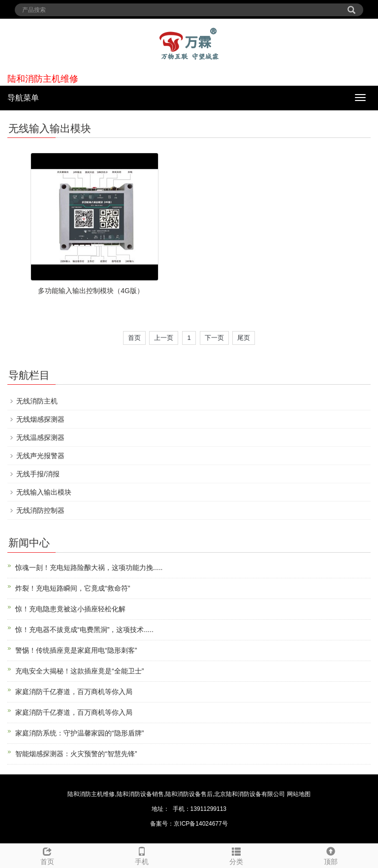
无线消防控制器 (40, 510)
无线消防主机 (37, 401)
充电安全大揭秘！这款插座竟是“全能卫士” (79, 671)
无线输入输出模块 (44, 492)
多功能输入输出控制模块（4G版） (91, 291)
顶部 (331, 855)
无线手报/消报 (38, 474)
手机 (142, 855)
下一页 (214, 338)
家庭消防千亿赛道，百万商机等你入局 (74, 692)
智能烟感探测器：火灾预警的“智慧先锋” (76, 754)
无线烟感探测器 (40, 419)
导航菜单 (23, 98)
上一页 (164, 338)
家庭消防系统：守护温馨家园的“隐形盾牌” (79, 733)
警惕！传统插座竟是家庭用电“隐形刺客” (76, 650)
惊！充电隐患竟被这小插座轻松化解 (70, 609)
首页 (134, 338)
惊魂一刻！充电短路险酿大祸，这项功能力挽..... (89, 568)
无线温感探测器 (40, 437)
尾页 (244, 338)
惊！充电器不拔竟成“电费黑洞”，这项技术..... (84, 630)
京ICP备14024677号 (201, 824)
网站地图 (299, 794)
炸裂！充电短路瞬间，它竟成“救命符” (73, 588)
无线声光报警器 (40, 456)
